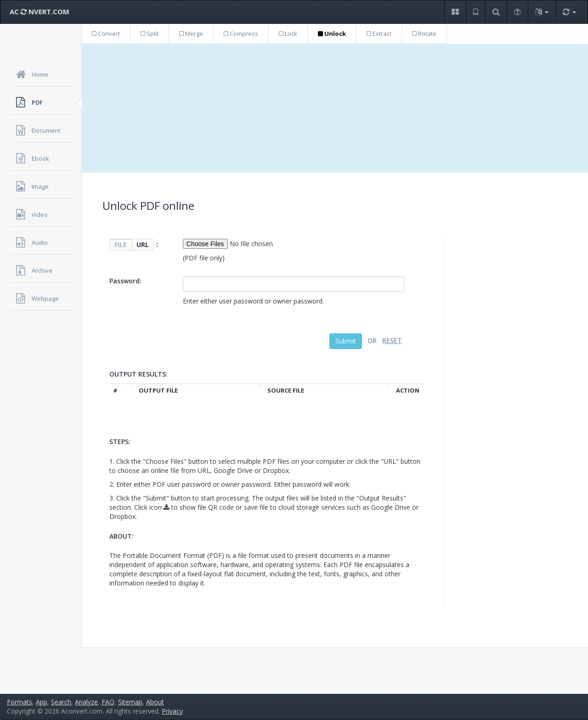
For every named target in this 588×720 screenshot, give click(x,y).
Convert (106, 34)
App (42, 702)
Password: (125, 281)
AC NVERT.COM (40, 11)
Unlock (332, 34)
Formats (20, 702)
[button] (455, 12)
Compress (241, 34)
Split (150, 34)
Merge (191, 34)
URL (143, 245)
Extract (379, 34)
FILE (121, 245)
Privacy (172, 711)
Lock (288, 34)
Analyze (86, 702)
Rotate (424, 34)
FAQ (108, 702)
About (155, 702)
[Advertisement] (335, 108)
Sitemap (130, 702)
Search (61, 702)
